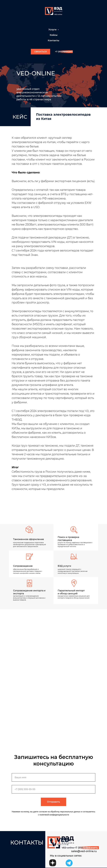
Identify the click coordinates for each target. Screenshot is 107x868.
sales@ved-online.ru (84, 851)
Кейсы (54, 35)
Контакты (53, 40)
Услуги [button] (53, 30)
